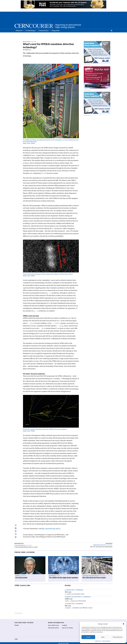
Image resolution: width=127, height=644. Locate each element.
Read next (109, 542)
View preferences (118, 637)
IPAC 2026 (68, 591)
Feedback (64, 624)
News (59, 575)
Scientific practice (99, 544)
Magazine (56, 35)
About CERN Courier (54, 624)
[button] (123, 624)
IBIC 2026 (68, 605)
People (18, 575)
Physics (19, 35)
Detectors (27, 41)
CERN (16, 638)
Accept (88, 637)
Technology (30, 35)
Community (43, 35)
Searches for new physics (91, 575)
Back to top (64, 642)
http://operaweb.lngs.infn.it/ (51, 527)
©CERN (17, 624)
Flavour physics (20, 544)
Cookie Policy (98, 641)
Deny (103, 637)
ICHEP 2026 (69, 598)
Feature (34, 41)
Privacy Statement (106, 641)
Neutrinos (52, 575)
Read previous (19, 542)
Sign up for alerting (67, 627)
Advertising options (54, 627)
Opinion (23, 575)
